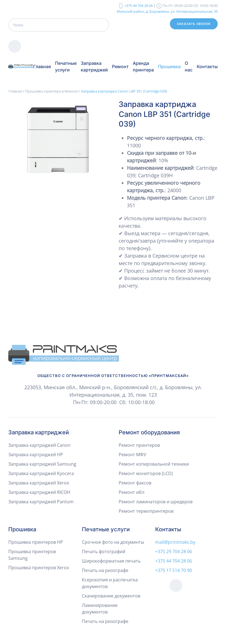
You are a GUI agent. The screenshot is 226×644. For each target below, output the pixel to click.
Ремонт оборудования (149, 432)
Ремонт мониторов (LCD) (146, 473)
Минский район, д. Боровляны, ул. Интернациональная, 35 (167, 11)
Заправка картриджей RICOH (39, 492)
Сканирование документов (111, 596)
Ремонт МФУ (133, 455)
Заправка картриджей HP (36, 455)
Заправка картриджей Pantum (41, 502)
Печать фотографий (104, 551)
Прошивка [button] (169, 66)
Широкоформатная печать (111, 561)
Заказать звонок (194, 24)
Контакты (207, 66)
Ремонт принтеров (139, 445)
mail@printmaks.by (175, 542)
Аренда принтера (143, 66)
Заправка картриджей (39, 432)
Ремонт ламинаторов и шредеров (156, 502)
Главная (42, 66)
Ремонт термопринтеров (146, 511)
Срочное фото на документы (113, 542)
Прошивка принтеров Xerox (39, 568)
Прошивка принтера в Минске (51, 91)
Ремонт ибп (132, 492)
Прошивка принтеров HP (36, 542)
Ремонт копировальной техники (154, 464)
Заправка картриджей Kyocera (41, 473)
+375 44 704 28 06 (138, 6)
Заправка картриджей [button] (94, 66)
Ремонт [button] (120, 66)
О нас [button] (189, 66)
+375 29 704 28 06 (174, 551)
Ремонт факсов (135, 483)
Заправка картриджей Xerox (39, 483)
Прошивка (22, 529)
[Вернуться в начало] (21, 66)
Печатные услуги (106, 529)
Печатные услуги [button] (66, 66)
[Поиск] (59, 25)
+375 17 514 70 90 (174, 570)
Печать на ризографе (105, 570)
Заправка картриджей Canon (39, 445)
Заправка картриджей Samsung (42, 464)
